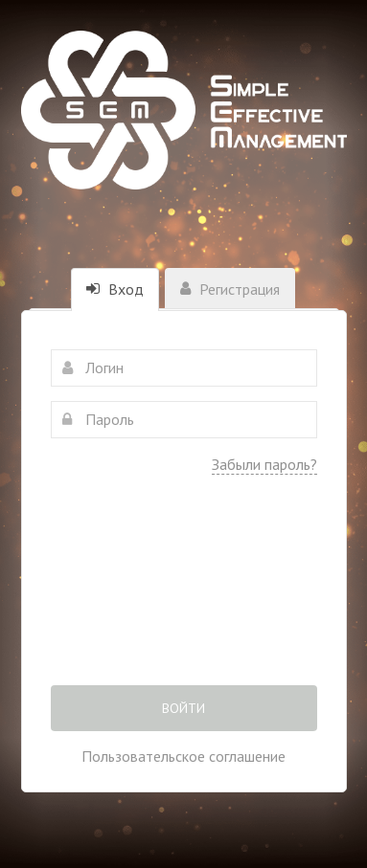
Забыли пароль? (264, 464)
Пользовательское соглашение (183, 756)
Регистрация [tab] (230, 289)
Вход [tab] (115, 289)
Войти (183, 708)
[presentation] (184, 593)
